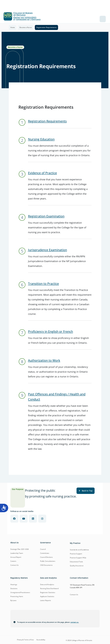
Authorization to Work (44, 360)
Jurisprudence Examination (47, 250)
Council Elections (46, 557)
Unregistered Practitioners (20, 592)
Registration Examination (46, 216)
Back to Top (86, 491)
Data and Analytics (47, 584)
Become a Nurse (26, 27)
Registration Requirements (47, 121)
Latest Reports (46, 600)
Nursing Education (41, 139)
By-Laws (13, 600)
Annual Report (16, 557)
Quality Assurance (77, 566)
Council (43, 549)
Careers (13, 561)
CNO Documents (46, 565)
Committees (45, 553)
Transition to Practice (43, 284)
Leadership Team (17, 553)
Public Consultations (48, 561)
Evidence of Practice (42, 173)
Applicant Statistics (47, 596)
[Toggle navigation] (103, 19)
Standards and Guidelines (79, 550)
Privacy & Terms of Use (25, 640)
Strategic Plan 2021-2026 (20, 549)
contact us (75, 622)
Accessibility (41, 640)
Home (13, 27)
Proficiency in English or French (50, 332)
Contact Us (14, 565)
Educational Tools (76, 562)
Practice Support (76, 554)
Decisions (14, 588)
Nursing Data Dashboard (49, 588)
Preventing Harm (17, 596)
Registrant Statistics (48, 592)
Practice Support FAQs (78, 558)
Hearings (14, 584)
